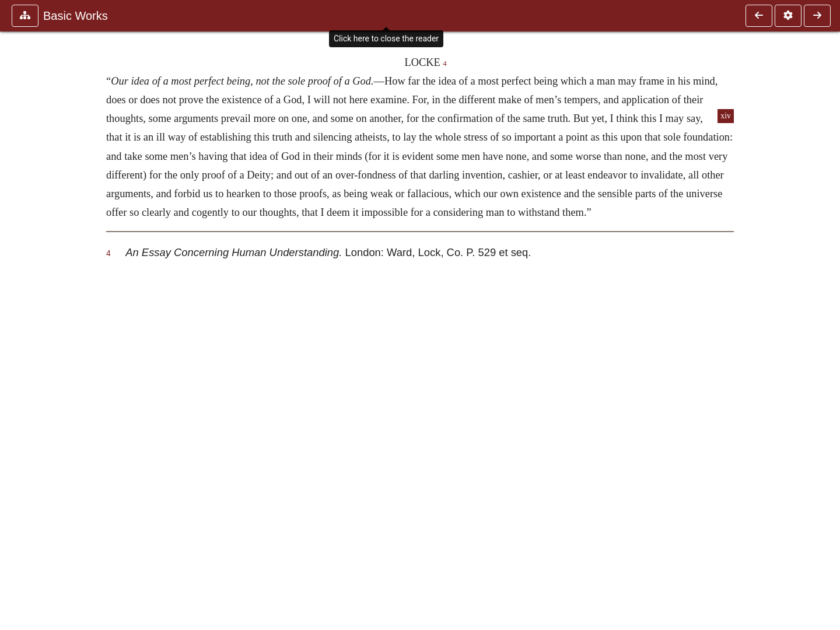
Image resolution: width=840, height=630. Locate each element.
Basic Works (76, 16)
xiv (726, 116)
